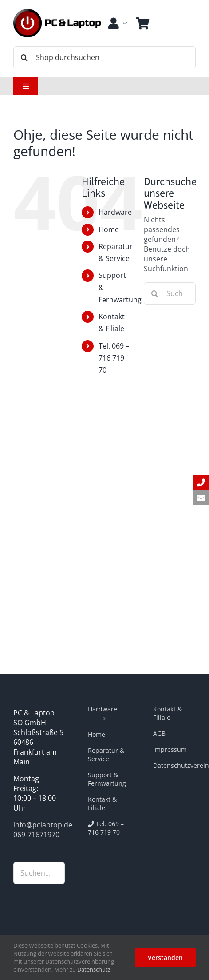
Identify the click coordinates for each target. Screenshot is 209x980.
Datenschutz (94, 969)
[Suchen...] (170, 293)
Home (109, 229)
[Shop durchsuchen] (104, 57)
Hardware (115, 212)
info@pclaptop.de (43, 825)
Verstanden (165, 958)
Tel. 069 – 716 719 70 (114, 358)
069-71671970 (36, 835)
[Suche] (24, 57)
